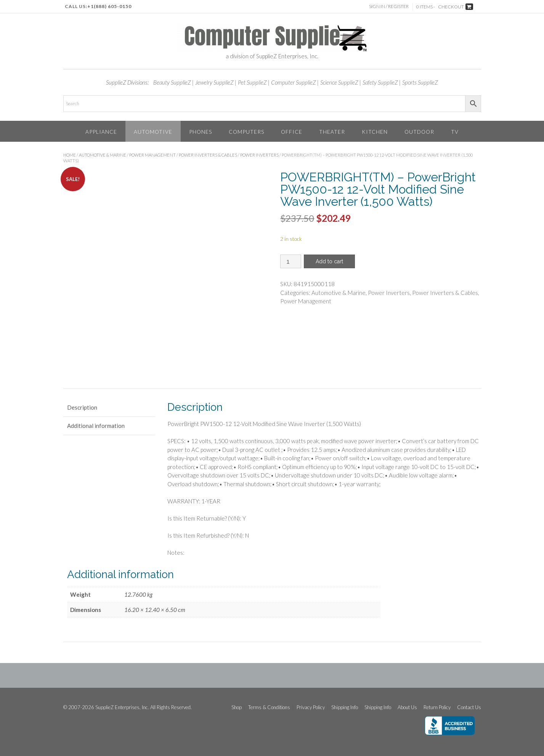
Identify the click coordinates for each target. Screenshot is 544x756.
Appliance (101, 132)
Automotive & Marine (103, 155)
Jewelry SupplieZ (214, 82)
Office (292, 132)
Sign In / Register (389, 6)
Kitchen (375, 132)
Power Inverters (259, 155)
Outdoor (419, 132)
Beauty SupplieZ (172, 82)
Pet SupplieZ (252, 82)
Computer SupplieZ (294, 82)
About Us (407, 707)
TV (455, 132)
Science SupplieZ (339, 82)
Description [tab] (82, 407)
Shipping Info (345, 707)
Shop (237, 707)
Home (70, 155)
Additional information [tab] (96, 426)
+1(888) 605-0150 (109, 6)
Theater (332, 132)
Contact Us (469, 707)
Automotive (153, 132)
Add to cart (329, 261)
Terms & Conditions (269, 707)
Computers (246, 132)
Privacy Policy (311, 707)
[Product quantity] (291, 261)
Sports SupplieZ (420, 82)
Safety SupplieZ (380, 82)
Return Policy (437, 707)
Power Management (152, 155)
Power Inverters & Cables (208, 155)
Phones (201, 132)
